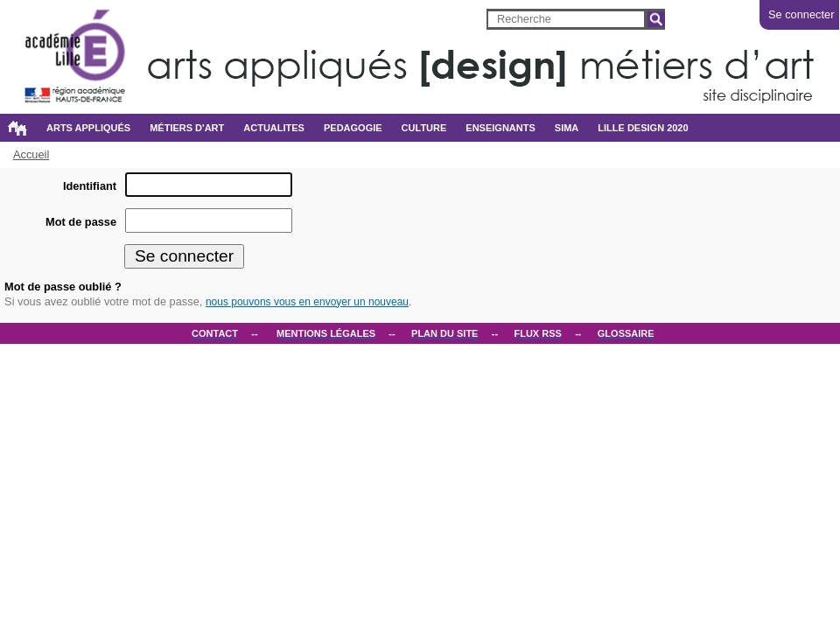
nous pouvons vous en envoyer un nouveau (307, 302)
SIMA (567, 128)
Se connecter (801, 14)
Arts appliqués (88, 128)
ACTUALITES (274, 128)
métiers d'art (187, 128)
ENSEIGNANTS (500, 128)
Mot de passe (81, 222)
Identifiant (90, 186)
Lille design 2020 (643, 128)
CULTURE (424, 128)
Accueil (17, 128)
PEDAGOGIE (353, 128)
